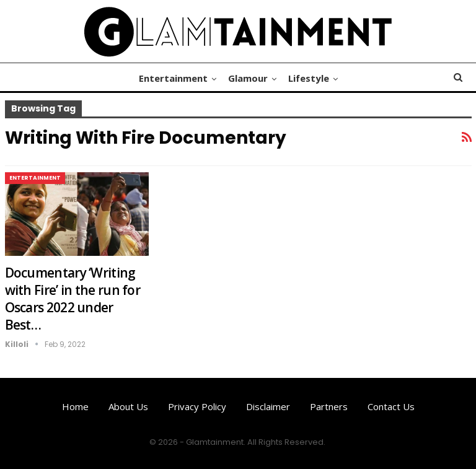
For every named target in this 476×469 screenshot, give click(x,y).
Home (75, 406)
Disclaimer (268, 406)
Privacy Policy (197, 406)
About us (128, 406)
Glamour (248, 78)
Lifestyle (309, 78)
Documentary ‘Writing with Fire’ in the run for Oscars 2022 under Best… (73, 299)
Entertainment (173, 78)
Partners (329, 406)
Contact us (391, 406)
